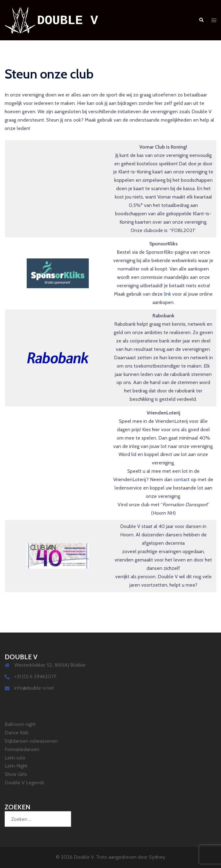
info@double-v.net (34, 688)
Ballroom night (20, 724)
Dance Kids (17, 733)
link (167, 294)
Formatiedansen (22, 749)
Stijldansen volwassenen (31, 741)
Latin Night (16, 766)
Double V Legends (25, 783)
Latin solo (15, 758)
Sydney (157, 857)
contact (182, 479)
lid (134, 454)
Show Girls (16, 774)
